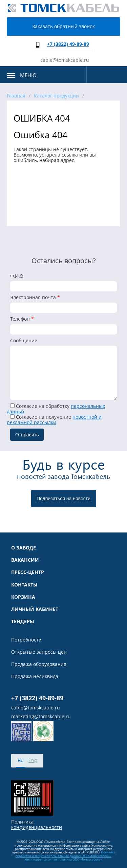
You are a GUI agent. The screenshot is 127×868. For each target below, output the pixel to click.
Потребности (26, 640)
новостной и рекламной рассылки (54, 420)
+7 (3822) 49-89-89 (68, 44)
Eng (33, 760)
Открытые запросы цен (39, 652)
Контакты (24, 585)
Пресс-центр (28, 572)
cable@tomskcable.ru (65, 60)
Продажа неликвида (35, 676)
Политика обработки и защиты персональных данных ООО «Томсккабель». (66, 854)
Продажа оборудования (39, 664)
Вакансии (25, 560)
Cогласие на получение (54, 420)
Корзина (23, 597)
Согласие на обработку (56, 409)
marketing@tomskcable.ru (41, 717)
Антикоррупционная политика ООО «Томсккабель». (64, 859)
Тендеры (23, 621)
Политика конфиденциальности (37, 825)
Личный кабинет (35, 609)
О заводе (24, 548)
